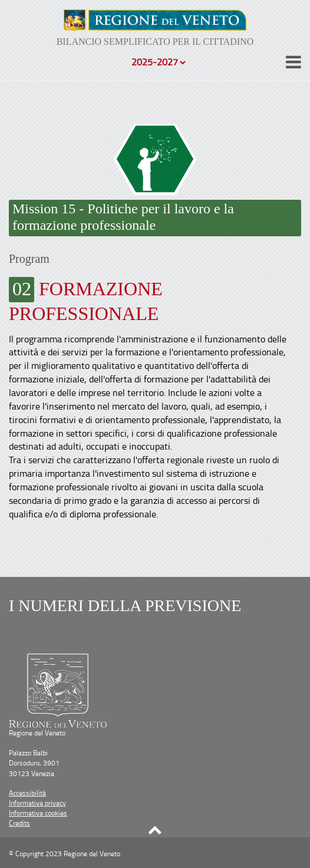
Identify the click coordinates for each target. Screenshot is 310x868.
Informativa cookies (38, 813)
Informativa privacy (37, 803)
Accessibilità (27, 793)
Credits (19, 823)
